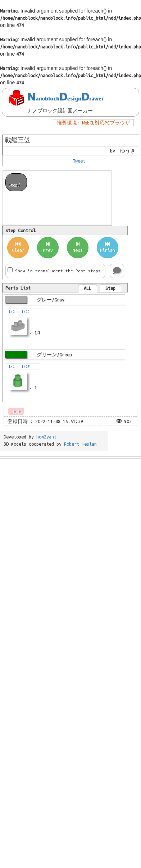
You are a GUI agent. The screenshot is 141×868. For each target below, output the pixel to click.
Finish (108, 247)
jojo (16, 412)
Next (78, 247)
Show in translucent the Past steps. (59, 271)
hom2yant (46, 437)
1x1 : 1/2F (18, 367)
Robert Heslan (80, 444)
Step (110, 288)
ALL (88, 288)
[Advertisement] (67, 531)
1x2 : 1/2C (18, 312)
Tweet (79, 161)
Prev (48, 247)
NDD (65, 98)
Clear (18, 247)
